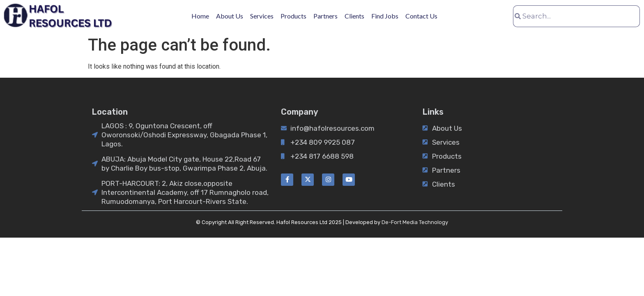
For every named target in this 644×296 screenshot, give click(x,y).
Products (293, 16)
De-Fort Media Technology (415, 222)
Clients (354, 16)
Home (200, 16)
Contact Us (421, 16)
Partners (325, 16)
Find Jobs (385, 16)
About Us (230, 16)
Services (262, 16)
